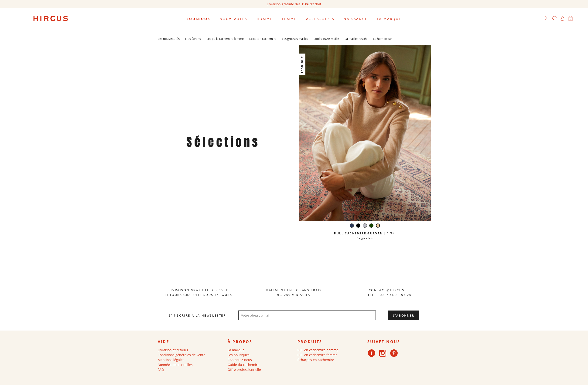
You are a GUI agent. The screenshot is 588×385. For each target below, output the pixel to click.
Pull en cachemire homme (318, 350)
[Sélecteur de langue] (578, 19)
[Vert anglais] (371, 226)
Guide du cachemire (243, 365)
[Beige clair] (378, 226)
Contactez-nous (240, 360)
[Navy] (352, 226)
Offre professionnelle (244, 370)
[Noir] (358, 226)
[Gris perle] (365, 226)
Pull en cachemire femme (317, 355)
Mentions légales (171, 360)
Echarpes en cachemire (316, 360)
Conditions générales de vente (181, 355)
